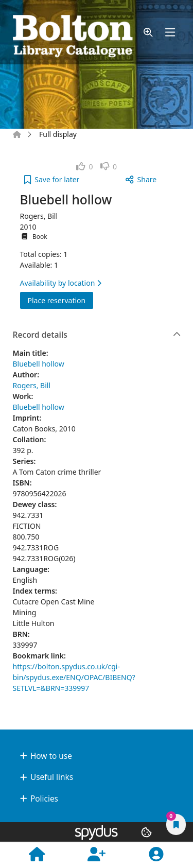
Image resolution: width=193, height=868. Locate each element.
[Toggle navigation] (170, 32)
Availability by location (61, 283)
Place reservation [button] (61, 300)
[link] (85, 167)
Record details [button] (97, 335)
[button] (148, 32)
